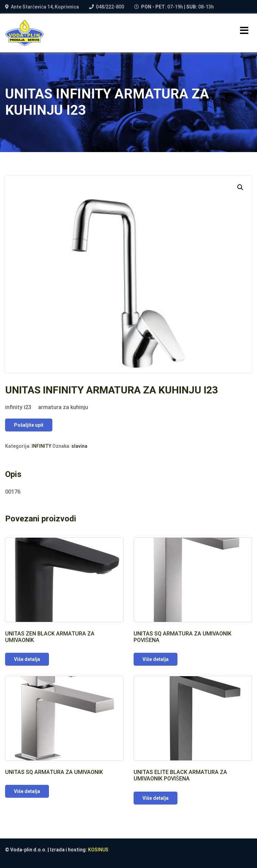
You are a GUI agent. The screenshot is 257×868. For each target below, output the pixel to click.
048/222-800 (110, 7)
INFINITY (41, 446)
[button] (240, 187)
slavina (79, 446)
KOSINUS (98, 850)
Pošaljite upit (29, 425)
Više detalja (27, 659)
